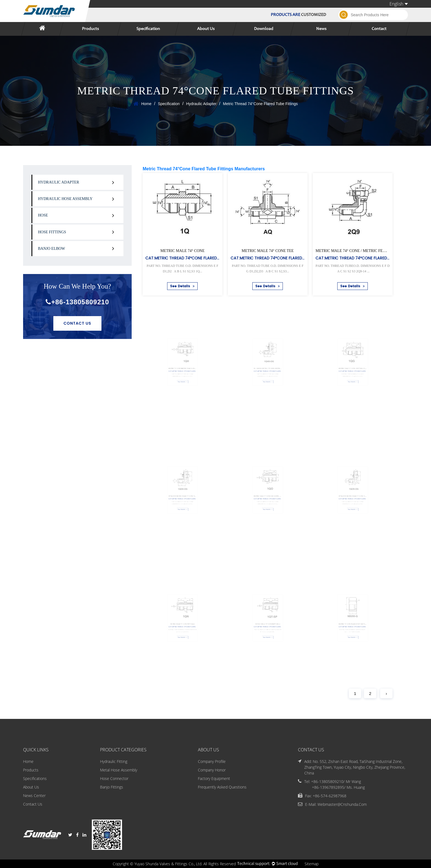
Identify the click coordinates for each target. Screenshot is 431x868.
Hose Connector (114, 778)
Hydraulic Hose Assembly (65, 199)
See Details (182, 286)
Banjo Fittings (112, 787)
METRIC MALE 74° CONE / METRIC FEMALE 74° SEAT (363, 251)
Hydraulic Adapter (201, 104)
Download (264, 29)
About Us (206, 29)
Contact (379, 29)
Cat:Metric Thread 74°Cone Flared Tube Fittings (195, 258)
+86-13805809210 (77, 302)
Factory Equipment (214, 778)
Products (90, 29)
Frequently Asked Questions (222, 787)
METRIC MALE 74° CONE (182, 251)
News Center (34, 796)
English (399, 4)
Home (146, 104)
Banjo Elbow (51, 249)
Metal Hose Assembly (119, 770)
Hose (43, 215)
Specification (148, 29)
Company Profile (212, 761)
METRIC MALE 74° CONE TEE (268, 251)
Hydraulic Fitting (114, 761)
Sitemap (312, 864)
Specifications (35, 778)
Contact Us (77, 323)
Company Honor (212, 770)
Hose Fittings (52, 232)
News (321, 29)
